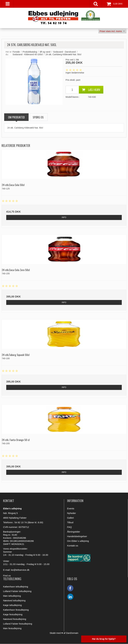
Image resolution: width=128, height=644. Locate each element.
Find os (7, 576)
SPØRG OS (38, 117)
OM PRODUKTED (16, 117)
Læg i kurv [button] (91, 90)
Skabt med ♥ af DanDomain (64, 633)
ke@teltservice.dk (20, 570)
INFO (64, 217)
